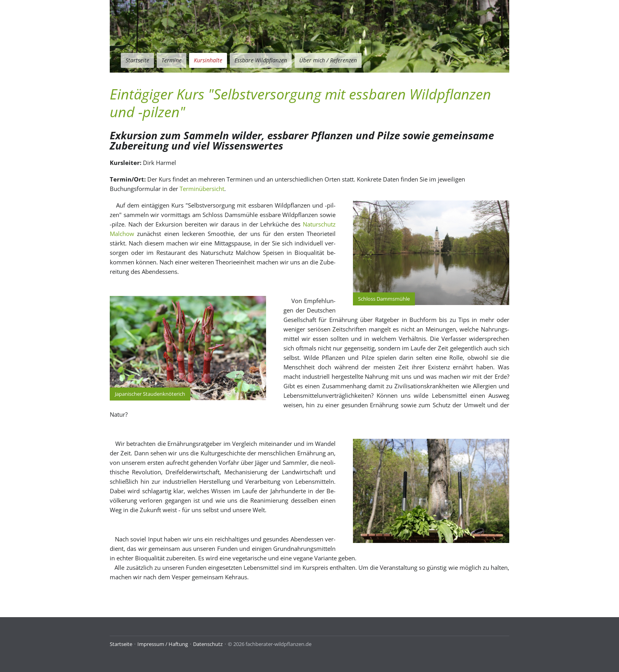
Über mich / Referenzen (328, 60)
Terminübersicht (202, 189)
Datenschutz (208, 644)
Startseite (137, 60)
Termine (172, 60)
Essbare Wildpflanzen (261, 60)
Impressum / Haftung (163, 644)
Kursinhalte (208, 60)
